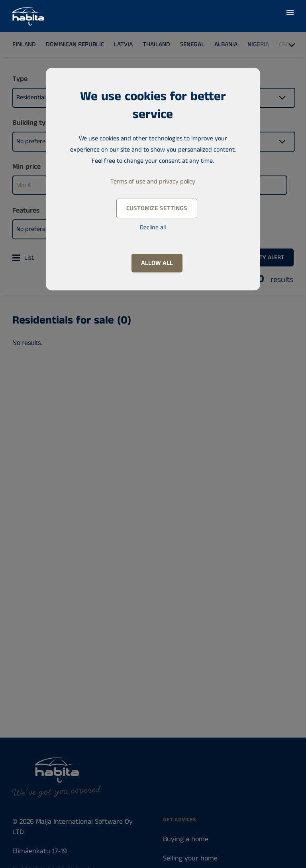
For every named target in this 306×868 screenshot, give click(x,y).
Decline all (153, 228)
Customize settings (157, 208)
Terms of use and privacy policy (153, 182)
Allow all (157, 263)
